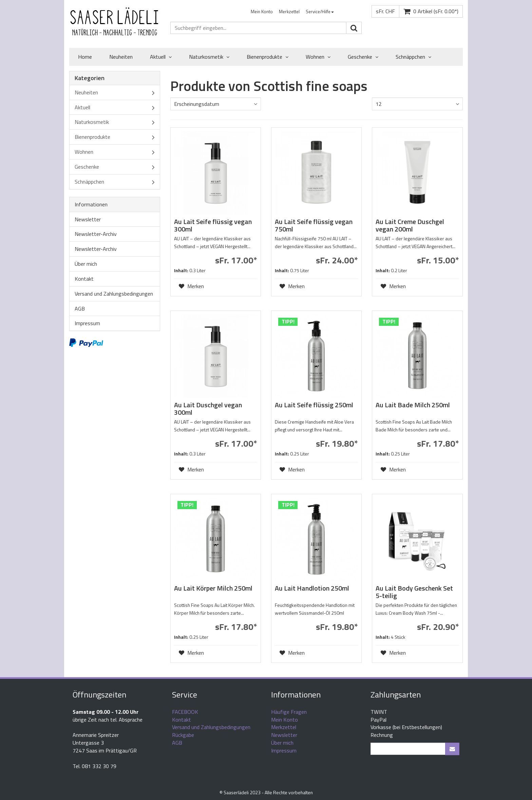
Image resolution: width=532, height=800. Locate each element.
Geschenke (363, 57)
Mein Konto (262, 12)
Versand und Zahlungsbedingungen (114, 294)
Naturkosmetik (209, 57)
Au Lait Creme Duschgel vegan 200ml (410, 225)
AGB (80, 309)
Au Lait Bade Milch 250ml (413, 405)
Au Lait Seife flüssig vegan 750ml (314, 225)
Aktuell (161, 57)
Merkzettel (289, 12)
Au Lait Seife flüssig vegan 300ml (213, 225)
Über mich (86, 264)
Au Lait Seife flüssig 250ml (314, 405)
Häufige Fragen (289, 712)
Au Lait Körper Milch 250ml (213, 588)
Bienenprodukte (268, 57)
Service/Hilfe (320, 12)
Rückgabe (183, 735)
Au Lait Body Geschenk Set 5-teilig (414, 592)
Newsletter (88, 219)
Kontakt (84, 279)
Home (85, 57)
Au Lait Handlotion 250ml (312, 588)
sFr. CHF (385, 11)
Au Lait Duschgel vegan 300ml (208, 408)
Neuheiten (121, 57)
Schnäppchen (413, 57)
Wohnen (318, 57)
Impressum (87, 323)
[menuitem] (262, 12)
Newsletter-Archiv (96, 234)
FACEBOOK (185, 712)
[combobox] (216, 104)
